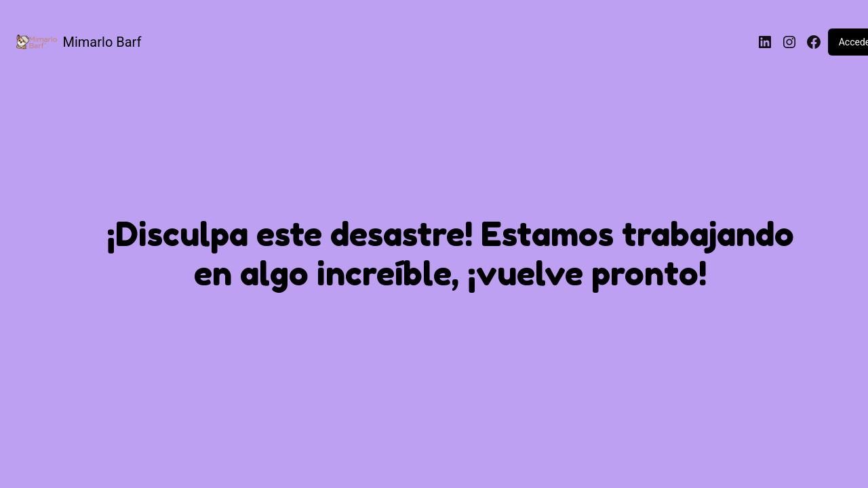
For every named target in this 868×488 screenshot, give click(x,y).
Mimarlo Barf (102, 42)
